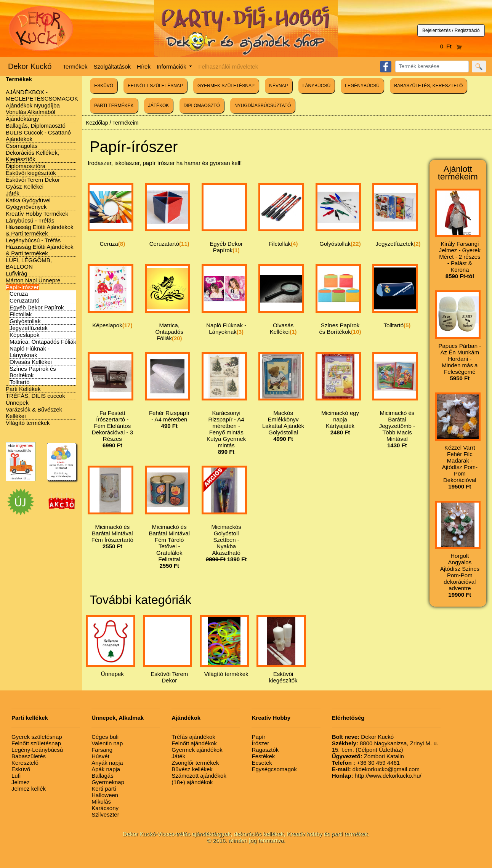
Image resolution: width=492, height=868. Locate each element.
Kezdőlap (97, 123)
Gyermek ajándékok (197, 750)
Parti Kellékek (23, 389)
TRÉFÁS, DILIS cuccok (35, 396)
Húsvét (100, 756)
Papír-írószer (22, 287)
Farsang (102, 750)
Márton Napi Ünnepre (33, 280)
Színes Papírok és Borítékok (33, 372)
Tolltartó (20, 382)
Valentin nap (107, 743)
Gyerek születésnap (37, 737)
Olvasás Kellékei (31, 362)
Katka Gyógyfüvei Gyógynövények (28, 203)
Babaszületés (29, 756)
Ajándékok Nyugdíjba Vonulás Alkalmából (33, 109)
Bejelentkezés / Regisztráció (451, 30)
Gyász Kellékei (25, 187)
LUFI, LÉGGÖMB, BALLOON (29, 263)
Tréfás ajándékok (193, 737)
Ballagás (103, 776)
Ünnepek (17, 403)
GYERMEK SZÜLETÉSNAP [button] (226, 86)
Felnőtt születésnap (36, 743)
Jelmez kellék (29, 789)
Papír (258, 737)
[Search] (432, 66)
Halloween (105, 795)
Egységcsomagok (274, 769)
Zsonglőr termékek (195, 763)
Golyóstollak (25, 321)
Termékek (75, 66)
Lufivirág (17, 273)
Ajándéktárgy (22, 119)
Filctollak (21, 314)
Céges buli (105, 737)
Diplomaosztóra (26, 166)
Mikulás (101, 802)
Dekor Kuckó (30, 66)
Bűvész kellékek (192, 769)
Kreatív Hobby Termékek (37, 214)
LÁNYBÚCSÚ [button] (317, 86)
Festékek (263, 756)
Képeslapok (24, 335)
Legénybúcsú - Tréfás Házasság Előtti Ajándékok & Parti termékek (40, 247)
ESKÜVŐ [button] (104, 86)
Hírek (144, 66)
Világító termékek (28, 423)
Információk (172, 66)
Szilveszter (105, 814)
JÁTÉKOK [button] (159, 106)
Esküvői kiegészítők (31, 173)
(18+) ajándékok (192, 782)
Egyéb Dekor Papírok (37, 307)
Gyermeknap (108, 782)
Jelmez (21, 782)
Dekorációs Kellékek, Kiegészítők (32, 156)
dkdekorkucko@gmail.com (376, 769)
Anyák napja (107, 763)
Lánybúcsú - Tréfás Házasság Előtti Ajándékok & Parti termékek (40, 227)
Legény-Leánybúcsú (37, 750)
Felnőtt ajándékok (194, 743)
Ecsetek (262, 763)
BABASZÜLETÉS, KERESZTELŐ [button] (428, 86)
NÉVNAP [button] (278, 86)
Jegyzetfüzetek (29, 328)
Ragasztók (265, 750)
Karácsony (105, 808)
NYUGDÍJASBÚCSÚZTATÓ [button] (263, 106)
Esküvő (21, 769)
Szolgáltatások (112, 66)
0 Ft (451, 46)
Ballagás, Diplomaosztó (36, 126)
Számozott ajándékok (199, 776)
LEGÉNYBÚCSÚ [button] (362, 86)
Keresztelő (25, 763)
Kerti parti (104, 789)
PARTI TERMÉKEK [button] (114, 106)
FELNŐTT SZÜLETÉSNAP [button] (155, 86)
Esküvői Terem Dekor (33, 180)
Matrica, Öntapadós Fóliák (43, 342)
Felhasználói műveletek (228, 66)
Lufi (16, 776)
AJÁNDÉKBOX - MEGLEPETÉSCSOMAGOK (42, 95)
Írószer (260, 743)
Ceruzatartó (24, 300)
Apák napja (106, 769)
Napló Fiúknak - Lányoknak (30, 352)
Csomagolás (22, 146)
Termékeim (125, 123)
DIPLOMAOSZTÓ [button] (202, 106)
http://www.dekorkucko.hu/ (377, 776)
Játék (13, 193)
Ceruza (19, 294)
